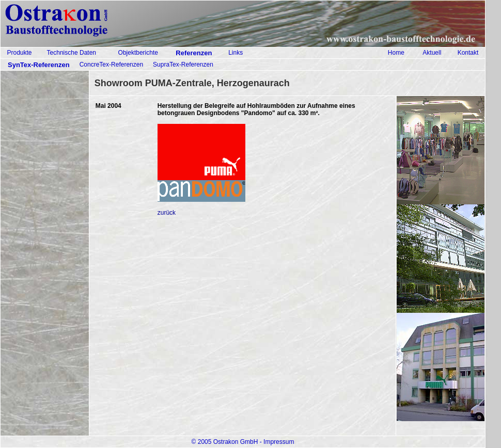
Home (396, 53)
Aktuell (432, 53)
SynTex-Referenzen (39, 65)
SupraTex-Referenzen (183, 65)
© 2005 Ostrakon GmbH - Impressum (243, 442)
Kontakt (468, 53)
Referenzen (194, 53)
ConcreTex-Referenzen (111, 65)
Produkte (19, 53)
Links (236, 53)
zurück (167, 213)
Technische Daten (72, 53)
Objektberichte (138, 53)
